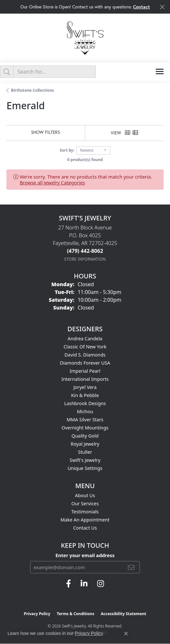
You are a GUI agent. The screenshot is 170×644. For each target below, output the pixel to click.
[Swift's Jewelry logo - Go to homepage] (85, 38)
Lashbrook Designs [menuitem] (85, 403)
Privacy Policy (37, 614)
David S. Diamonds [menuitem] (85, 355)
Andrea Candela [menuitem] (85, 339)
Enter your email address (85, 555)
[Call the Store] (85, 251)
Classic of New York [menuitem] (85, 347)
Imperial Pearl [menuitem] (85, 371)
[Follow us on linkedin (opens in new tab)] (84, 584)
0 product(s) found (85, 160)
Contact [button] (142, 7)
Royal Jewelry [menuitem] (85, 444)
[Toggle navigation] (160, 71)
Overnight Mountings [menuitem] (85, 428)
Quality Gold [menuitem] (85, 436)
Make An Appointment (85, 520)
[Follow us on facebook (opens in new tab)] (68, 584)
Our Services (85, 503)
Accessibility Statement (123, 614)
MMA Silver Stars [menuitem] (85, 420)
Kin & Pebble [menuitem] (85, 395)
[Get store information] (85, 259)
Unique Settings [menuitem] (85, 468)
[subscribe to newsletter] (131, 567)
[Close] (162, 7)
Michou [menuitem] (85, 411)
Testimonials (85, 512)
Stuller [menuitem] (85, 452)
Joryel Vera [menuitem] (85, 387)
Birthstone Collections (33, 90)
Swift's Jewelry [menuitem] (85, 460)
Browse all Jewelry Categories (52, 182)
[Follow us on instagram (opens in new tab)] (101, 584)
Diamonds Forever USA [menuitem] (85, 363)
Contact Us (85, 528)
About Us (85, 495)
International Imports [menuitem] (85, 379)
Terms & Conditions (75, 614)
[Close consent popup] (126, 634)
